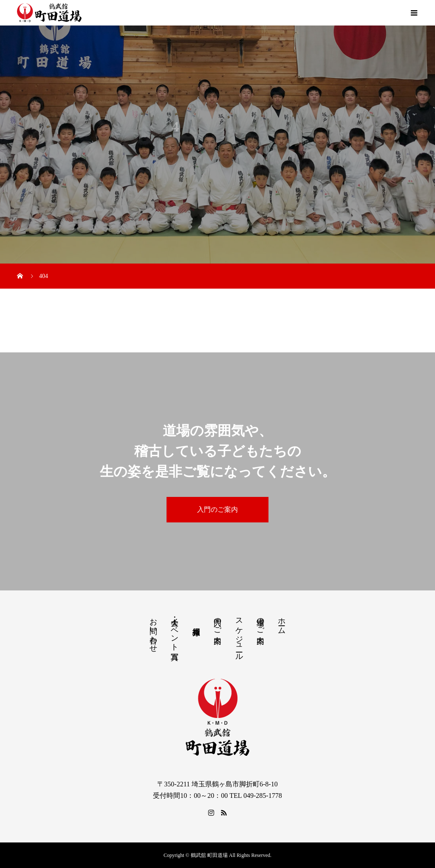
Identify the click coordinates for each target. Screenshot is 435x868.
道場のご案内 (260, 622)
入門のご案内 (217, 509)
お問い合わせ (153, 631)
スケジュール (239, 635)
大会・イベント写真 (175, 630)
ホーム (282, 622)
